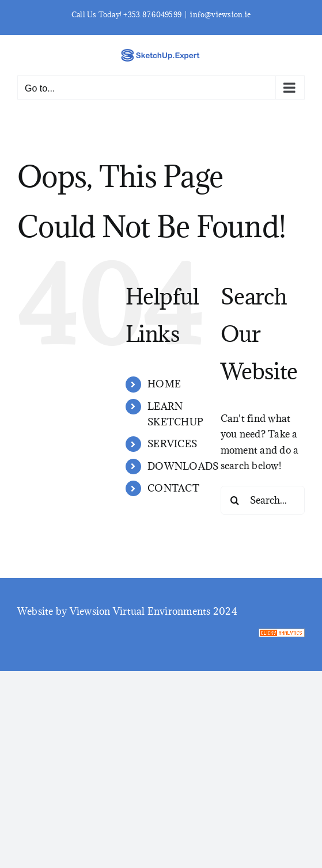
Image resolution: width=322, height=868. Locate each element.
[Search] (235, 500)
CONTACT (173, 488)
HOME (164, 384)
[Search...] (263, 500)
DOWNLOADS (183, 466)
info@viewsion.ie (220, 14)
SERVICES (172, 444)
